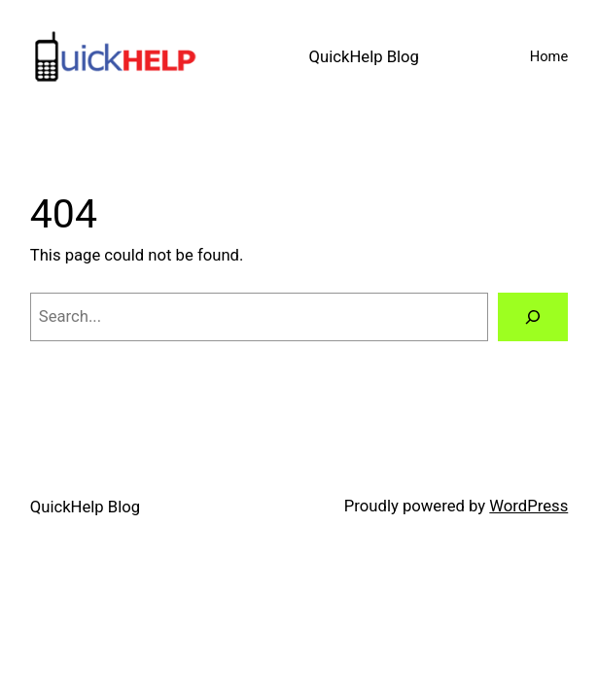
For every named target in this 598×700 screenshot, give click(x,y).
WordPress (528, 506)
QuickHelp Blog (364, 57)
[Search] (533, 317)
